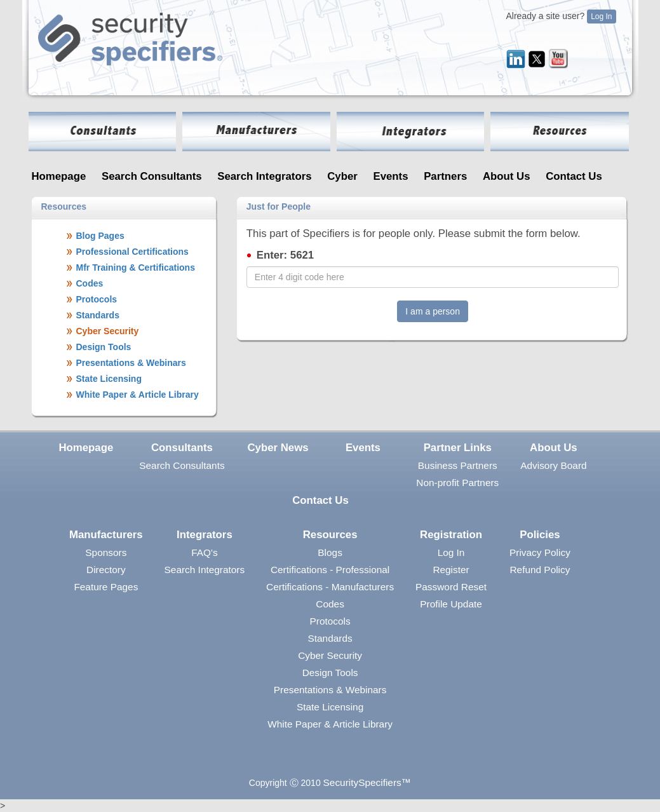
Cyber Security (330, 655)
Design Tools (330, 673)
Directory (106, 570)
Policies (540, 535)
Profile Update (451, 604)
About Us (507, 176)
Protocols (330, 621)
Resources (330, 535)
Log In (601, 17)
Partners (445, 176)
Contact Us (574, 176)
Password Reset (451, 587)
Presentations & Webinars (330, 690)
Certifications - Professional (330, 570)
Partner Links (458, 448)
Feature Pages (106, 587)
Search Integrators (264, 176)
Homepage (59, 176)
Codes (330, 604)
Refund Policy (540, 570)
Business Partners (458, 465)
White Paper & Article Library (330, 724)
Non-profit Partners (457, 483)
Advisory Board (553, 465)
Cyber (342, 176)
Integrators (205, 535)
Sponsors (106, 552)
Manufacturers (106, 535)
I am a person (433, 311)
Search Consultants (152, 176)
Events (390, 176)
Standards (330, 638)
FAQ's (204, 552)
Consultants (182, 448)
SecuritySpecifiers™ (367, 782)
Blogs (330, 552)
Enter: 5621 (285, 255)
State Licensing (330, 707)
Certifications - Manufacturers (330, 587)
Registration (451, 535)
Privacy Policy (540, 552)
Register (451, 570)
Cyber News (278, 448)
